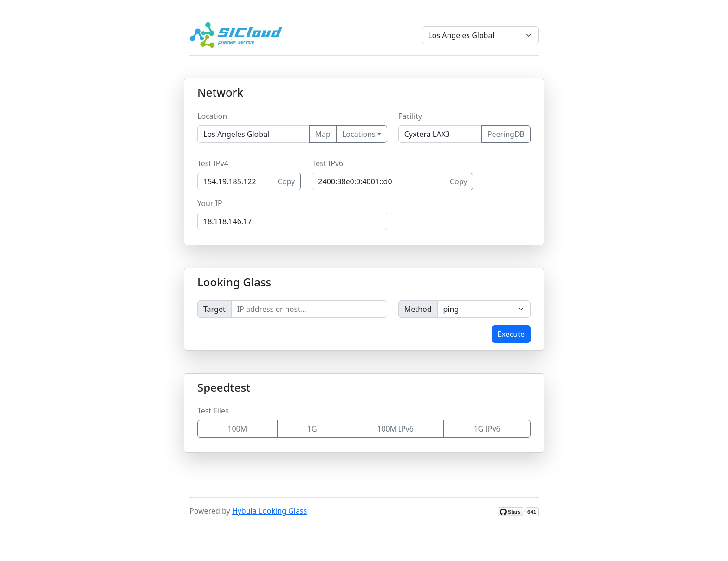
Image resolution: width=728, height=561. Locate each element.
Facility (410, 116)
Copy (286, 181)
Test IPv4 (213, 163)
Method (418, 309)
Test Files (213, 411)
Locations (359, 134)
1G (312, 429)
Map (323, 134)
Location (212, 116)
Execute (511, 334)
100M (237, 429)
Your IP (210, 203)
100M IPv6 (395, 429)
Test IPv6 (328, 163)
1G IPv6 (487, 429)
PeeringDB (506, 134)
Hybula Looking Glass (270, 511)
